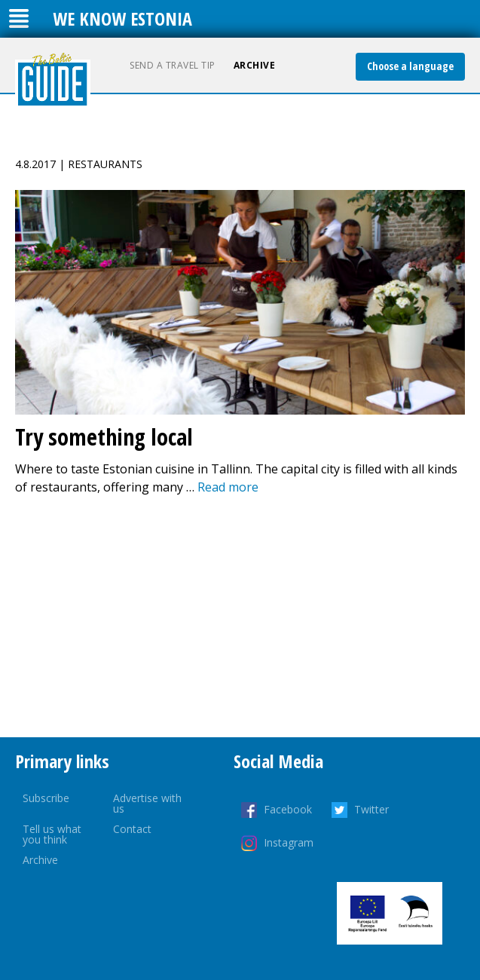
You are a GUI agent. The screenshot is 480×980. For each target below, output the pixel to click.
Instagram (289, 842)
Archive (255, 65)
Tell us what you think (52, 834)
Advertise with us (147, 803)
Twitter (371, 809)
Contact (132, 829)
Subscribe (46, 798)
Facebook (288, 809)
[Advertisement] (240, 617)
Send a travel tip (173, 65)
